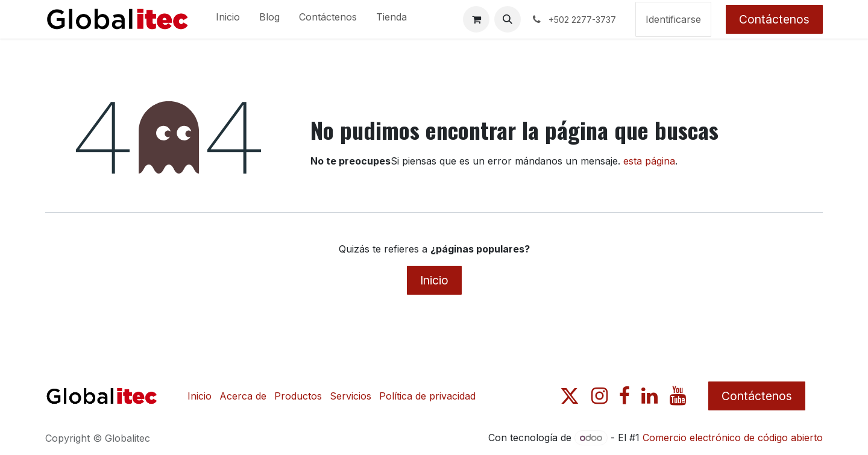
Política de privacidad (427, 396)
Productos (298, 396)
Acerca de (243, 396)
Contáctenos (774, 19)
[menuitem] (228, 19)
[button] (508, 19)
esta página (649, 161)
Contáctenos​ (757, 396)
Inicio (434, 280)
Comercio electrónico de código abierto (733, 438)
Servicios (351, 396)
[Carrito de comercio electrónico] (476, 19)
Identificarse (673, 19)
